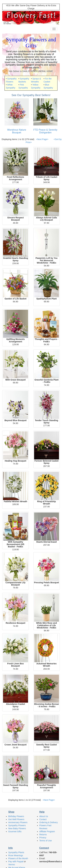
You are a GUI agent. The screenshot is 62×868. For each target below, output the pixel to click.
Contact (43, 819)
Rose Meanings (16, 855)
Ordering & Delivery (49, 822)
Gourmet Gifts (15, 831)
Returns (43, 835)
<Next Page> (42, 139)
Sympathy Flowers (17, 825)
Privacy (43, 838)
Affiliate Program (47, 831)
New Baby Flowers (17, 828)
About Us (44, 816)
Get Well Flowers (16, 819)
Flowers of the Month (18, 858)
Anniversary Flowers (18, 822)
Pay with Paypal (16, 861)
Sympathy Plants (16, 852)
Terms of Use (46, 841)
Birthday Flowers (16, 816)
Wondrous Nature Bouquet (17, 131)
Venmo (12, 865)
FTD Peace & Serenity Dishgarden (45, 131)
